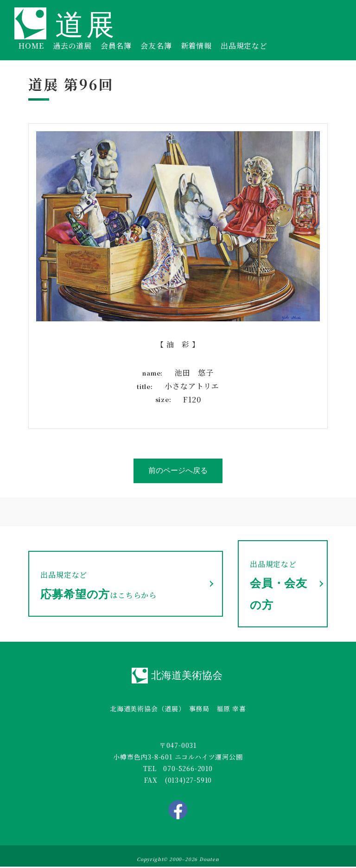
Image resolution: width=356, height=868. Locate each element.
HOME (31, 46)
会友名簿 (156, 46)
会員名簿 (116, 46)
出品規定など (244, 46)
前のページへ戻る (178, 470)
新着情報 (196, 46)
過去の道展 (72, 46)
